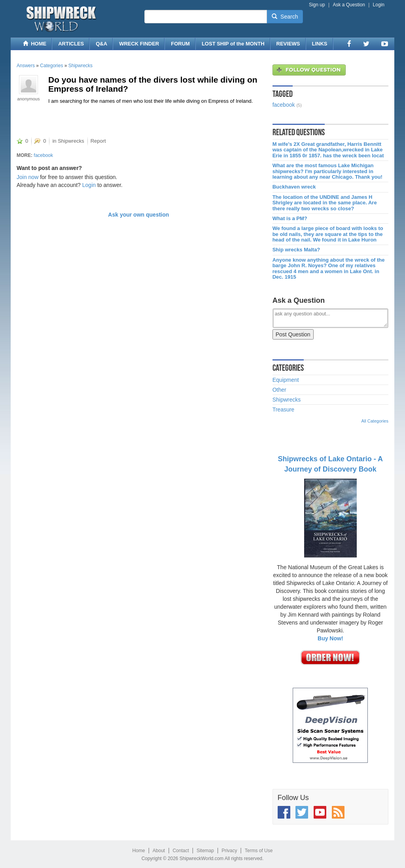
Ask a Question (349, 5)
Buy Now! (330, 638)
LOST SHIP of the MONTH (233, 44)
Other (279, 390)
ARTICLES (71, 44)
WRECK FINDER (139, 44)
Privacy (229, 851)
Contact (181, 851)
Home (139, 851)
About (159, 851)
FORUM (180, 44)
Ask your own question (138, 215)
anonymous (29, 99)
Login (379, 5)
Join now (27, 177)
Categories (51, 66)
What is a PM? (290, 219)
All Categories (375, 421)
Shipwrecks (80, 66)
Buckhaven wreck (294, 187)
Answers (26, 66)
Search (285, 17)
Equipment (286, 380)
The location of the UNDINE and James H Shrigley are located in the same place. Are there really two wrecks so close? (325, 203)
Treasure (284, 409)
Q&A (101, 44)
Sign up (317, 5)
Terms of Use (259, 851)
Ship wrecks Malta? (296, 250)
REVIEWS (288, 44)
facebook (43, 155)
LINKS (320, 44)
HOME (35, 44)
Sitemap (205, 851)
